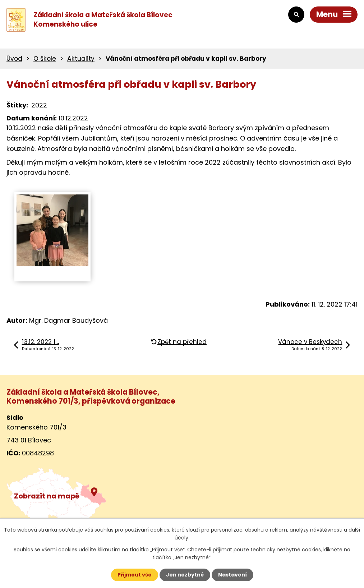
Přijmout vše (135, 575)
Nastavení (232, 575)
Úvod (14, 59)
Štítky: (17, 105)
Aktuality (81, 59)
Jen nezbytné (185, 575)
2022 (39, 105)
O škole (45, 59)
